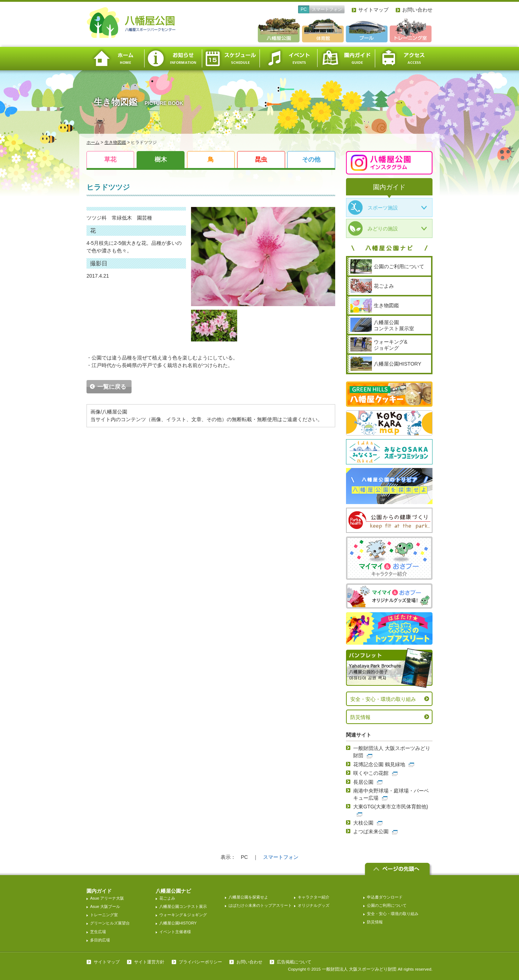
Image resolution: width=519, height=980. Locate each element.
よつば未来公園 (371, 831)
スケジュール (231, 59)
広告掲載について (294, 962)
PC (304, 9)
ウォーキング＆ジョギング (183, 915)
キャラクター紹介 (314, 897)
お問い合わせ (417, 10)
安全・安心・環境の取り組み (383, 699)
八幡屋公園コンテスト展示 (183, 906)
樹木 (161, 160)
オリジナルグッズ (314, 905)
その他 (311, 160)
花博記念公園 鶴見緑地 (379, 764)
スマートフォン (327, 9)
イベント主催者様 (175, 932)
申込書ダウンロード (385, 897)
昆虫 (261, 160)
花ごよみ (167, 898)
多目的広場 (100, 940)
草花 (110, 160)
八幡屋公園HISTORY (178, 923)
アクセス (404, 59)
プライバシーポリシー (200, 962)
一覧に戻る (112, 387)
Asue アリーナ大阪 (107, 898)
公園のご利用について (387, 905)
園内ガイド (346, 59)
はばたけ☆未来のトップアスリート (260, 905)
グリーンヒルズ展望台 (110, 923)
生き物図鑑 (115, 142)
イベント (288, 59)
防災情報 (360, 717)
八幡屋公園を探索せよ (248, 897)
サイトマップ (373, 10)
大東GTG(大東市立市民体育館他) (391, 807)
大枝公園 (363, 823)
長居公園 (363, 782)
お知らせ (173, 59)
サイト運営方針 (149, 962)
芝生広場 (98, 932)
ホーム (115, 59)
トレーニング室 (104, 915)
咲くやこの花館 (371, 773)
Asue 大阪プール (105, 906)
